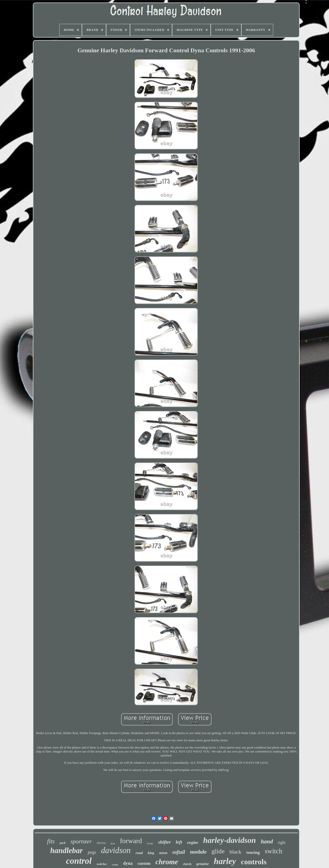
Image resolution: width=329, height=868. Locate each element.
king (151, 853)
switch (274, 851)
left (179, 842)
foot (113, 843)
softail (179, 852)
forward (131, 841)
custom (144, 863)
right (282, 842)
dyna (128, 863)
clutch (187, 864)
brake (150, 843)
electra (101, 843)
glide (218, 851)
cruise (115, 865)
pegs (92, 852)
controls (254, 862)
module (198, 852)
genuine (202, 864)
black (235, 852)
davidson (116, 850)
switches (102, 864)
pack (63, 843)
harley (225, 861)
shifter (164, 842)
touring (253, 852)
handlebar (67, 850)
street (163, 853)
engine (193, 842)
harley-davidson (230, 840)
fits (51, 841)
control (79, 861)
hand (267, 841)
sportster (81, 841)
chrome (167, 862)
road (139, 853)
